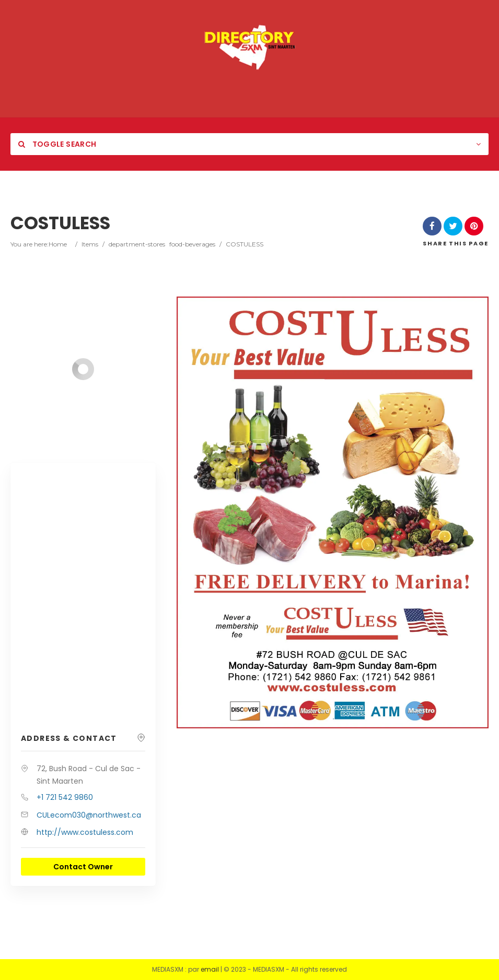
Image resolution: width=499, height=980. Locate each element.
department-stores (137, 244)
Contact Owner (83, 867)
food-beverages (192, 244)
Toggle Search (57, 144)
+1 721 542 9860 (65, 797)
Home (58, 244)
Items (90, 244)
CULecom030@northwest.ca (89, 815)
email (210, 969)
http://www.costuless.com (85, 832)
